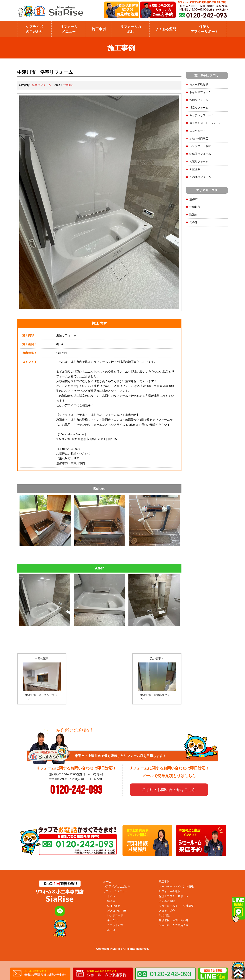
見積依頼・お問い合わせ (174, 920)
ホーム (107, 882)
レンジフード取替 (200, 146)
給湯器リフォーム (200, 154)
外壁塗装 (195, 169)
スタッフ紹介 (167, 911)
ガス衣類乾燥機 (199, 84)
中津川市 (68, 85)
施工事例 (99, 29)
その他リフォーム (200, 177)
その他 (194, 222)
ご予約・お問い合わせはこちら (169, 790)
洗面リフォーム (199, 100)
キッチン (113, 920)
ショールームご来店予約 (174, 925)
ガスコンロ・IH (117, 911)
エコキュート (198, 131)
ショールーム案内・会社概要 (176, 906)
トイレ (111, 896)
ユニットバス (115, 925)
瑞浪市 (194, 215)
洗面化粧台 (114, 906)
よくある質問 (166, 29)
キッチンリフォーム (202, 115)
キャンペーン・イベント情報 (176, 886)
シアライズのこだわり (34, 29)
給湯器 (111, 901)
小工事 (111, 930)
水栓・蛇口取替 (199, 138)
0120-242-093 (76, 790)
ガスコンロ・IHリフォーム (206, 123)
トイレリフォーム (200, 92)
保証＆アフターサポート (204, 29)
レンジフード (115, 915)
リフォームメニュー (69, 29)
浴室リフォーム (42, 85)
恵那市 (194, 199)
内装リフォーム (199, 161)
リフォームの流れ (131, 29)
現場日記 (164, 915)
